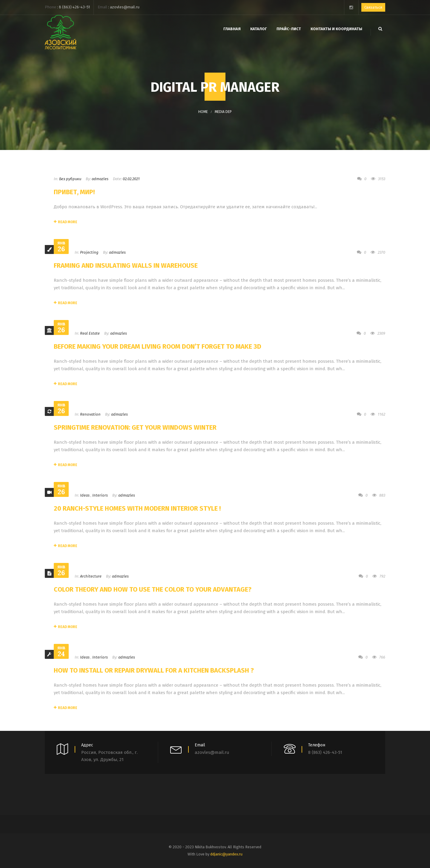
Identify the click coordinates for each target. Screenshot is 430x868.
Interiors (100, 495)
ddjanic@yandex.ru (226, 854)
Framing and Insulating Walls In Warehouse (126, 265)
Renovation (90, 414)
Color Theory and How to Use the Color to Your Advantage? (153, 589)
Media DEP (223, 112)
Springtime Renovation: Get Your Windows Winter (135, 427)
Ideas (85, 495)
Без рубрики (70, 179)
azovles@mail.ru (125, 7)
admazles (100, 179)
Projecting (89, 252)
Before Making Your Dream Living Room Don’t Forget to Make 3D (158, 346)
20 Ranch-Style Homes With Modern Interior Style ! (137, 508)
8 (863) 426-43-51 (74, 7)
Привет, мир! (74, 192)
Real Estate (90, 333)
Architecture (91, 576)
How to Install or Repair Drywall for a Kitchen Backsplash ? (154, 670)
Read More (66, 222)
